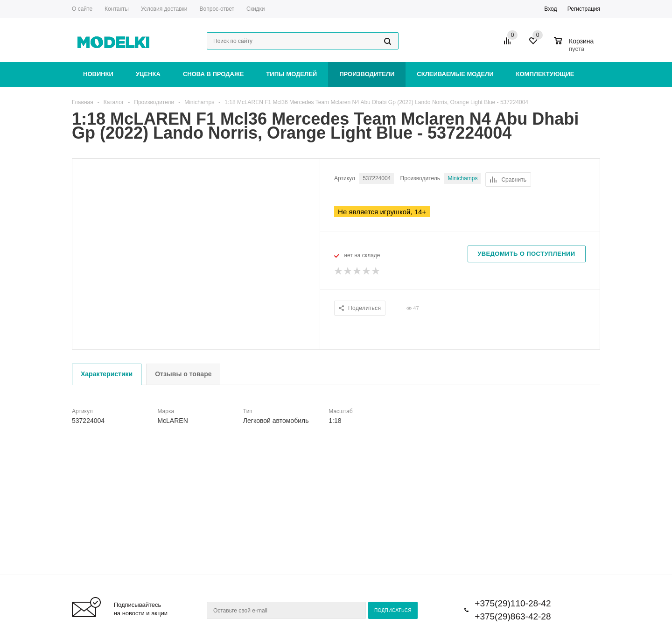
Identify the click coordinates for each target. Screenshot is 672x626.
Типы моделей (291, 74)
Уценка (148, 74)
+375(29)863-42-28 (513, 616)
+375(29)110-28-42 (513, 603)
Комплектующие (545, 74)
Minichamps (462, 178)
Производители (367, 74)
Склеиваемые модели (455, 74)
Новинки (98, 74)
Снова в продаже (213, 74)
